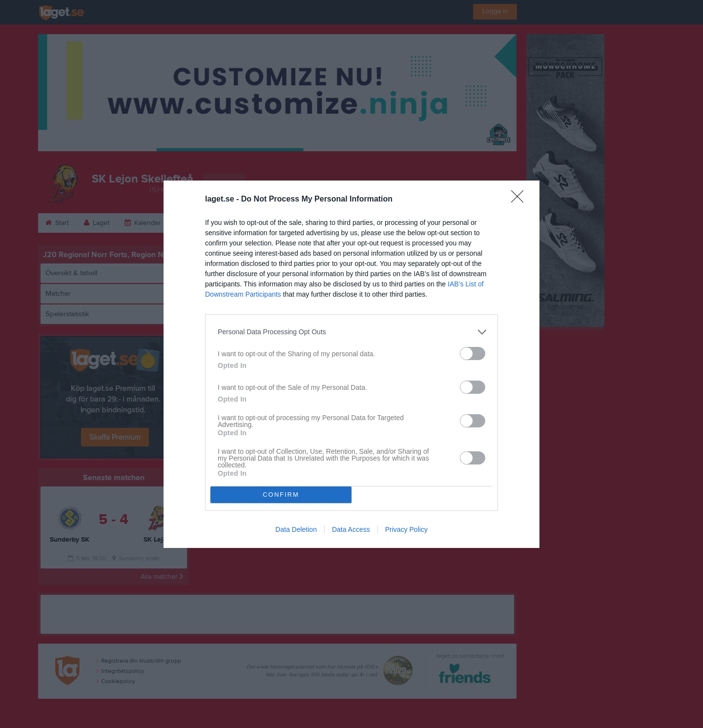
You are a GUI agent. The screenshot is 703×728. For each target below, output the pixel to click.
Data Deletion (296, 529)
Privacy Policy (406, 529)
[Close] (520, 200)
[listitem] (351, 332)
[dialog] (351, 364)
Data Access (351, 529)
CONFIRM (281, 495)
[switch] (473, 354)
